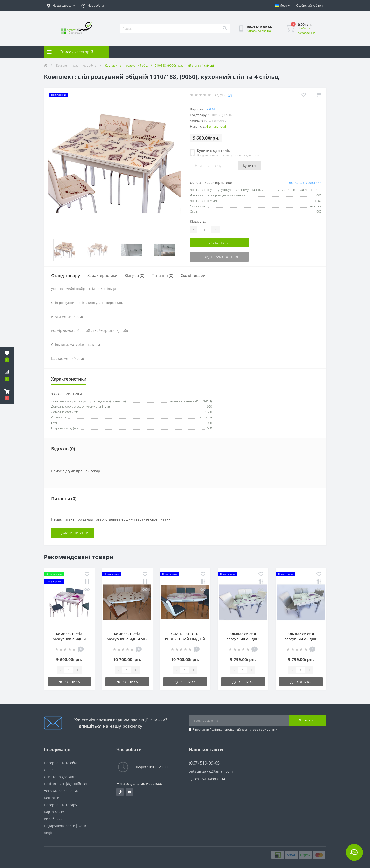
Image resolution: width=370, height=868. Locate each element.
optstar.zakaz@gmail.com (211, 771)
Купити (249, 165)
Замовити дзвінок (259, 31)
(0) (230, 95)
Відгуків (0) (134, 276)
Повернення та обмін (62, 763)
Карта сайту (54, 812)
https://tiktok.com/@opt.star (120, 792)
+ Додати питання (73, 533)
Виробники (53, 819)
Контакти (52, 798)
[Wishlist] (304, 95)
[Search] (225, 28)
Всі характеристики (305, 183)
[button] (7, 395)
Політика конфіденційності (229, 730)
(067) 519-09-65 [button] (204, 763)
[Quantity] (204, 229)
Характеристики (102, 276)
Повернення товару (60, 805)
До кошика (219, 243)
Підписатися (308, 720)
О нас (49, 770)
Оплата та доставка (60, 777)
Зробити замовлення (307, 30)
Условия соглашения (61, 791)
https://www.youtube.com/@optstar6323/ (130, 792)
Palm (211, 109)
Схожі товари (193, 276)
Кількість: (198, 221)
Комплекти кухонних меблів (76, 65)
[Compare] (319, 95)
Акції (48, 833)
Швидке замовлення (219, 257)
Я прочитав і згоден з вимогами (235, 730)
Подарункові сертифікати (65, 826)
